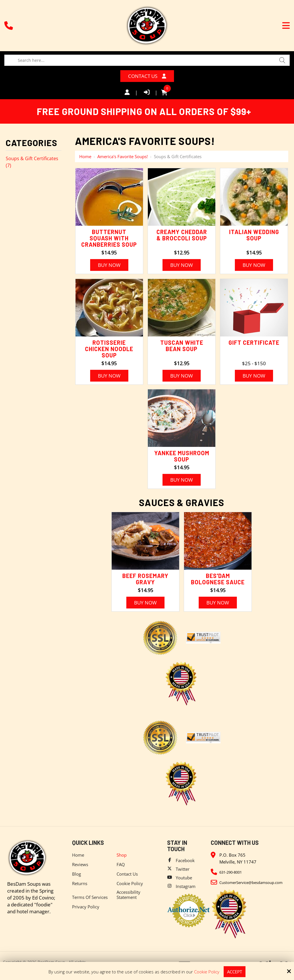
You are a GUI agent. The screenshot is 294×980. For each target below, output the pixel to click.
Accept (235, 972)
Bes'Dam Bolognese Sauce (218, 579)
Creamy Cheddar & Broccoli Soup (182, 235)
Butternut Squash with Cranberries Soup (109, 238)
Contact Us (147, 76)
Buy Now (109, 265)
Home (85, 156)
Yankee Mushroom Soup (182, 456)
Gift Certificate (254, 342)
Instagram (186, 886)
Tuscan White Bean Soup (182, 346)
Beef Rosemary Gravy (145, 579)
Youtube (184, 878)
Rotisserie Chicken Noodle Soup (109, 349)
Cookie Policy (207, 972)
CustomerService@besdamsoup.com (251, 883)
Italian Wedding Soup (254, 235)
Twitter (183, 869)
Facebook (185, 860)
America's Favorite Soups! (123, 156)
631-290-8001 (231, 872)
